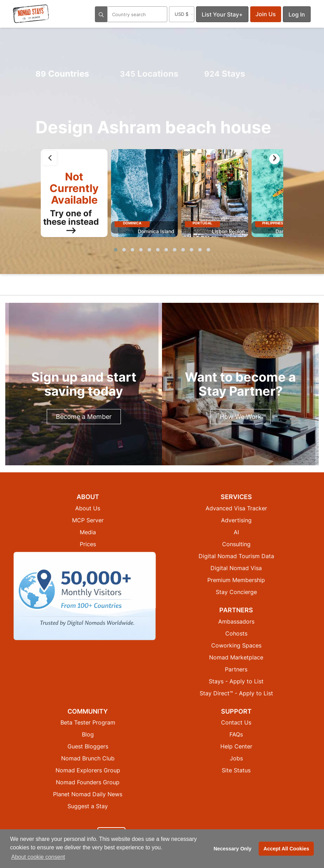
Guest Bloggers (88, 746)
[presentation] (50, 158)
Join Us (266, 14)
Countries (62, 74)
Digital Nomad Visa (236, 568)
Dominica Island (156, 231)
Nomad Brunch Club (88, 758)
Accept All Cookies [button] (286, 849)
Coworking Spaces (236, 645)
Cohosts (236, 633)
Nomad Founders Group (88, 782)
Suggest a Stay (88, 806)
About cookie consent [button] (38, 857)
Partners (236, 669)
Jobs (236, 758)
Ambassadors (236, 621)
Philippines (273, 223)
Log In (297, 14)
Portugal (202, 223)
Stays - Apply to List (236, 681)
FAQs (236, 734)
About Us (88, 508)
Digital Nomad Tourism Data (236, 556)
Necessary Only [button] (233, 849)
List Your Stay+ (222, 14)
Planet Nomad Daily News (88, 794)
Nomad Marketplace (236, 657)
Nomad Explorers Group (88, 770)
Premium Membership (236, 580)
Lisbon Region (228, 231)
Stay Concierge (236, 592)
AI (236, 532)
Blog (88, 734)
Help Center (236, 746)
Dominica (132, 223)
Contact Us (236, 722)
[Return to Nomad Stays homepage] (31, 14)
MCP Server (88, 520)
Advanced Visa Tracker (236, 508)
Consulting (236, 544)
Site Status (236, 770)
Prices (88, 544)
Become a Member (84, 417)
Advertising (236, 520)
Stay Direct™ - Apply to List (236, 693)
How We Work (241, 417)
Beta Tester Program (88, 722)
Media (88, 532)
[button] (116, 250)
